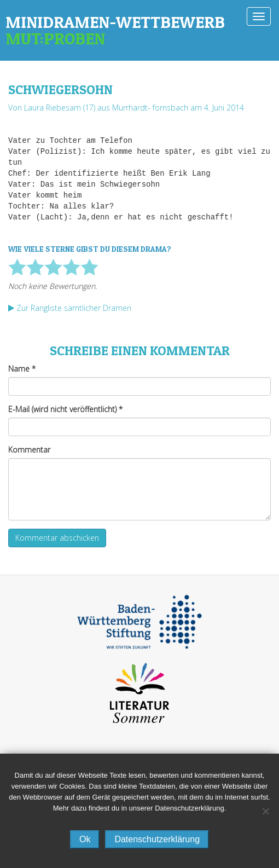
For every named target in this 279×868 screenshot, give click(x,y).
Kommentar (29, 450)
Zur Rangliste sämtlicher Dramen (70, 308)
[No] (265, 811)
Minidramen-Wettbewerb (139, 30)
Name (22, 369)
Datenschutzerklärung (157, 839)
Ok (85, 839)
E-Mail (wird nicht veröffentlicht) (65, 409)
